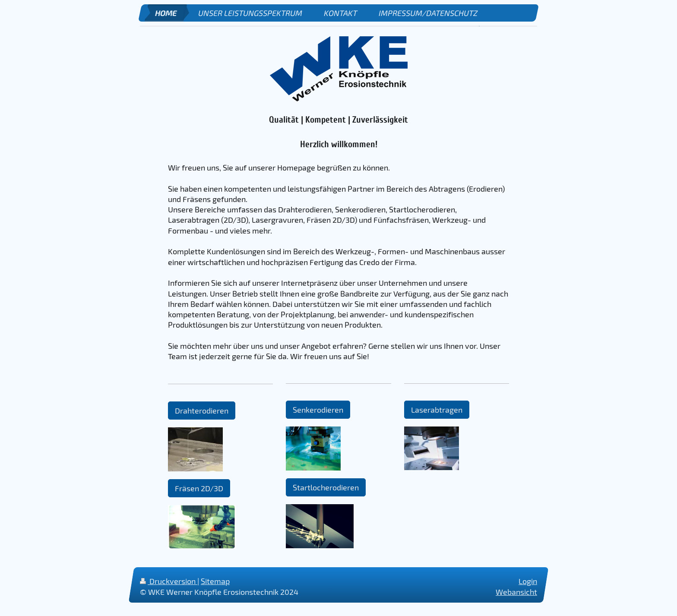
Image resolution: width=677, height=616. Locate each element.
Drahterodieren (202, 411)
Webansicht (516, 592)
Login (528, 581)
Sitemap (215, 581)
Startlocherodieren (326, 487)
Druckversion (169, 581)
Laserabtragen (437, 410)
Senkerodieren (318, 410)
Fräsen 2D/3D (199, 488)
